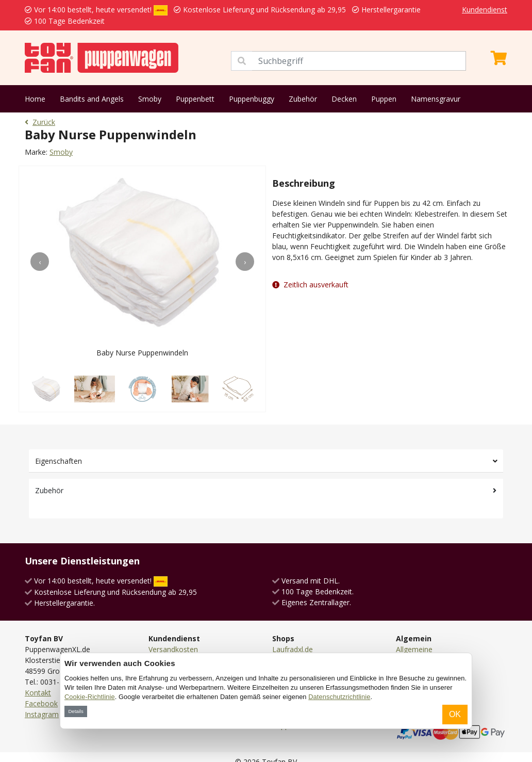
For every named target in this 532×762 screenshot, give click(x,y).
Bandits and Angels (92, 99)
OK (455, 714)
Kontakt (38, 693)
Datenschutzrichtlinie (339, 697)
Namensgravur (436, 99)
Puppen (384, 99)
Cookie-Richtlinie (90, 697)
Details (76, 711)
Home (35, 99)
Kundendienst (485, 10)
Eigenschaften (59, 461)
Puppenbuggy (252, 99)
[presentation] (40, 262)
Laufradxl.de (293, 649)
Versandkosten (173, 649)
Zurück (40, 122)
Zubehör (303, 99)
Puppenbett (195, 99)
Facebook (41, 703)
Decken (344, 99)
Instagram (42, 714)
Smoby (150, 99)
